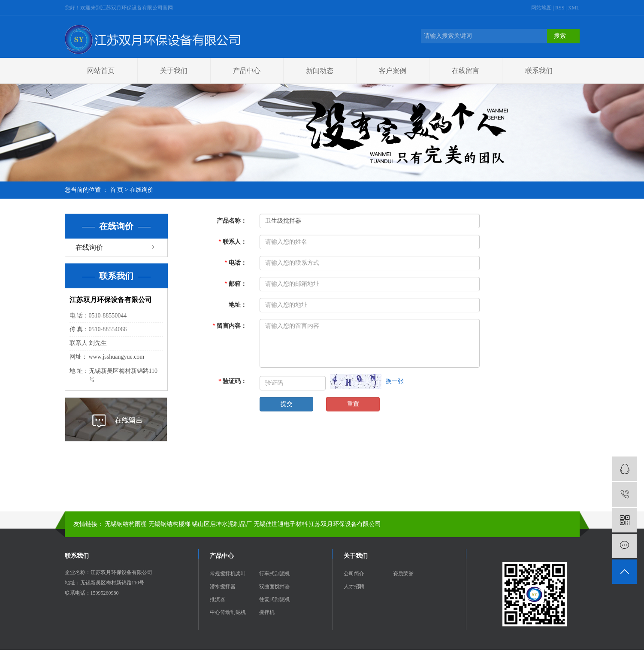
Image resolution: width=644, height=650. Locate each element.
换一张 (395, 381)
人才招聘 (354, 587)
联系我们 (539, 71)
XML (574, 8)
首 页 (117, 190)
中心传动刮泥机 (228, 612)
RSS (560, 8)
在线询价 (89, 247)
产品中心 (247, 71)
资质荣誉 (403, 574)
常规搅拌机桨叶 (228, 574)
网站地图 (542, 8)
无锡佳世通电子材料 (281, 524)
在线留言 (466, 71)
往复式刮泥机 (275, 599)
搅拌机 (267, 612)
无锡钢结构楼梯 (169, 524)
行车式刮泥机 (275, 574)
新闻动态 (320, 71)
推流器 (218, 599)
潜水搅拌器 (223, 587)
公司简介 (354, 574)
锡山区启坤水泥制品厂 (222, 524)
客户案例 (393, 71)
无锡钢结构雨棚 (126, 524)
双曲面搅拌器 (275, 587)
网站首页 (101, 71)
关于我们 (174, 71)
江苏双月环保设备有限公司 (345, 524)
